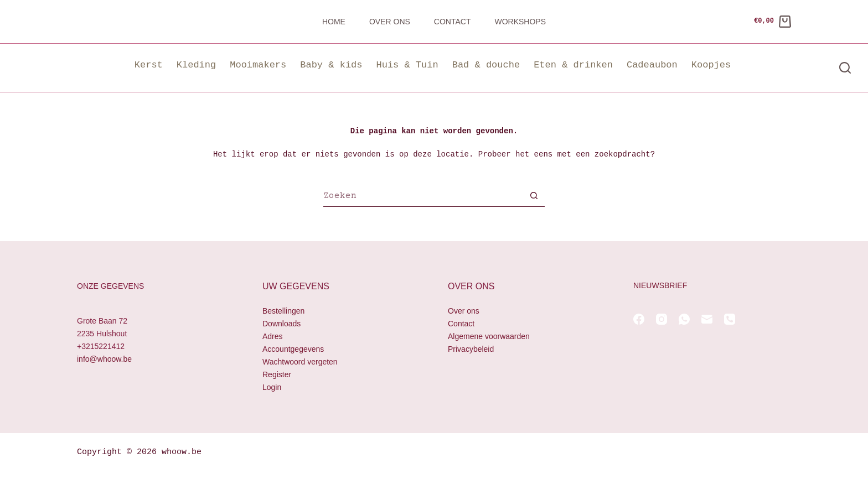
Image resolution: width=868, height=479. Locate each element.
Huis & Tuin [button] (407, 65)
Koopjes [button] (711, 65)
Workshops (520, 22)
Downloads (281, 324)
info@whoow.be (104, 360)
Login (272, 388)
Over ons (390, 22)
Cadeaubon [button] (652, 65)
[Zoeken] (845, 68)
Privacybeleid (471, 349)
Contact (453, 22)
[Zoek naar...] (423, 197)
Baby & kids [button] (331, 65)
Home (334, 22)
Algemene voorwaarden (489, 336)
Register (277, 375)
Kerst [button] (149, 65)
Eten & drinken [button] (573, 65)
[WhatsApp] (684, 319)
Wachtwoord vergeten (300, 362)
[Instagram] (662, 319)
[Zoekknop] (534, 197)
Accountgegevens (293, 349)
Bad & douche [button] (486, 65)
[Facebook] (639, 319)
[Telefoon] (730, 319)
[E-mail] (707, 319)
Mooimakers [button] (258, 65)
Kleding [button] (196, 65)
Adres (273, 336)
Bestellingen (283, 311)
